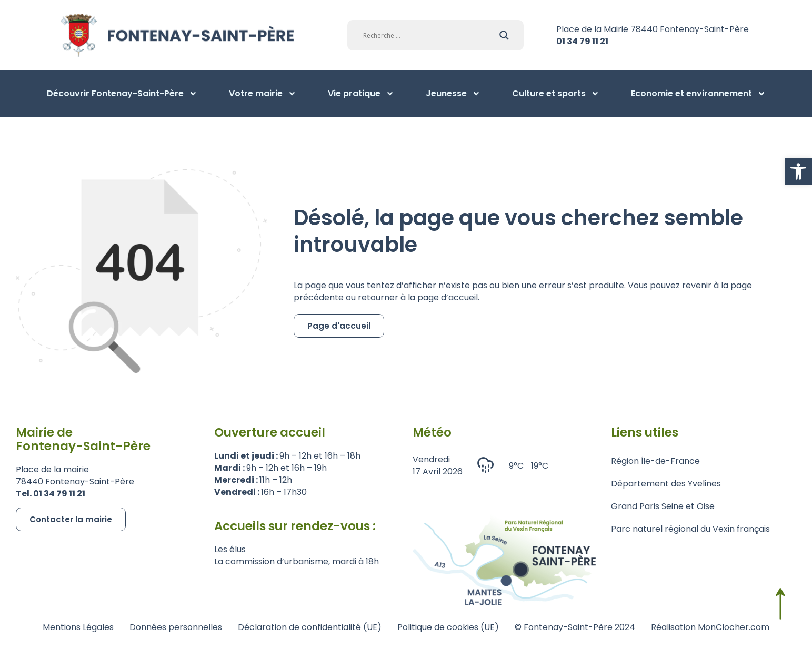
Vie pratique (361, 93)
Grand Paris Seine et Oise (663, 506)
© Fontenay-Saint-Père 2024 (575, 627)
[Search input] (429, 35)
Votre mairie (263, 93)
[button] (798, 171)
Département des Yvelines (666, 484)
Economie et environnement (698, 93)
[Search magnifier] (504, 35)
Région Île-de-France (655, 461)
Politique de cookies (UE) (448, 627)
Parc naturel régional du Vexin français (690, 529)
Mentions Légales (78, 627)
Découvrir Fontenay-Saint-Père (122, 93)
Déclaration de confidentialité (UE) (310, 627)
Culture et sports (556, 93)
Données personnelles (176, 627)
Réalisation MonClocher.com (710, 627)
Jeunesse (453, 93)
